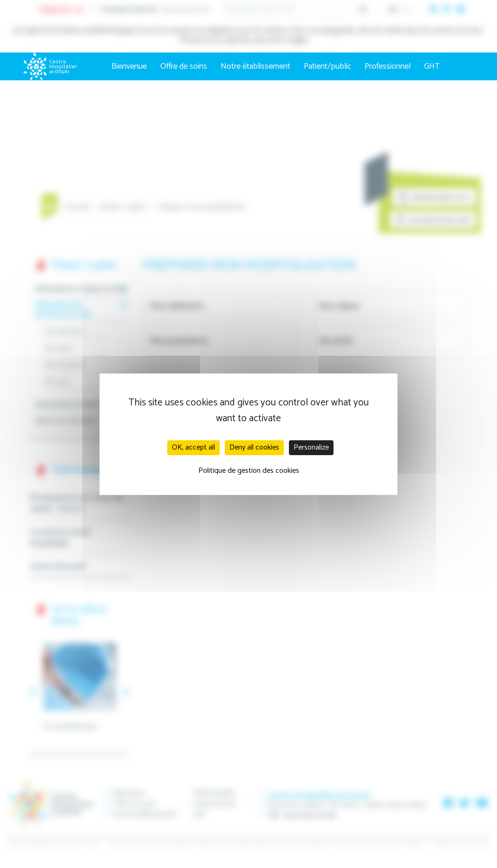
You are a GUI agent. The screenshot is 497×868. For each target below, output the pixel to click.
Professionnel (388, 66)
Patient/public (327, 66)
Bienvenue (129, 66)
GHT (432, 66)
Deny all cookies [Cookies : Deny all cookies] (254, 447)
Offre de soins (184, 66)
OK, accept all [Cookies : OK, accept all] (193, 447)
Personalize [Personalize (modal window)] (311, 447)
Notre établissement (255, 66)
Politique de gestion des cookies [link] (249, 471)
